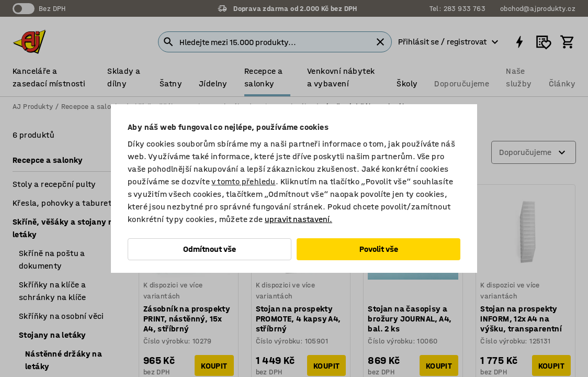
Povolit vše (379, 249)
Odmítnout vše (210, 249)
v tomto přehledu (243, 181)
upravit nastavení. (298, 219)
